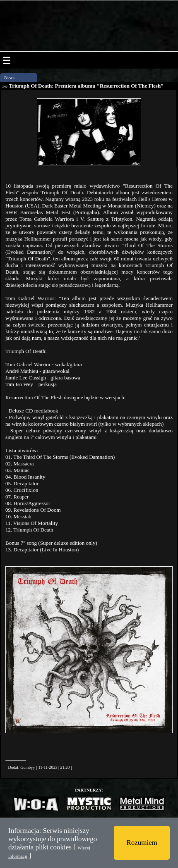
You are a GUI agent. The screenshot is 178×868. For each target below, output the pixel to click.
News (9, 77)
